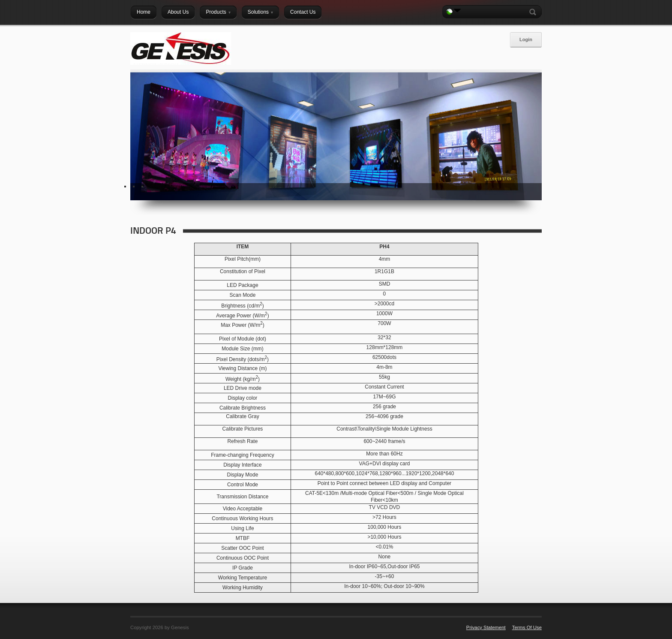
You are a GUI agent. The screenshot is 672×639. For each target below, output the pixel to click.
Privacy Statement (486, 627)
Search (534, 12)
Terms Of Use (527, 627)
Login (526, 39)
